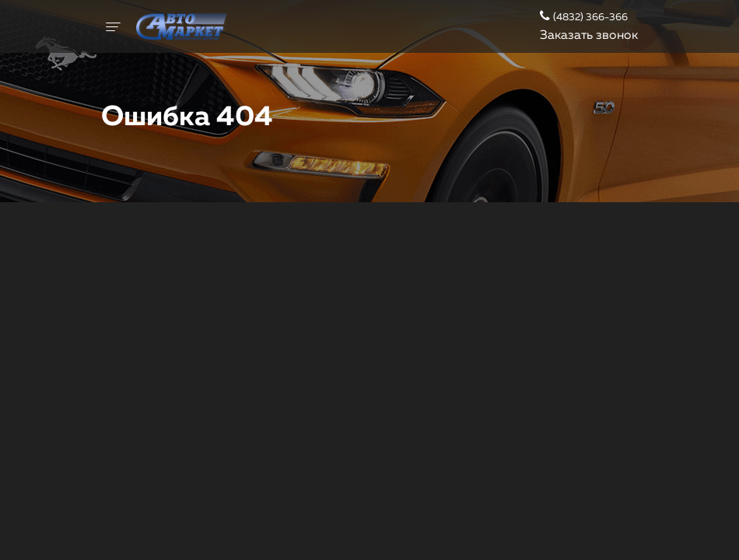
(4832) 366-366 (590, 17)
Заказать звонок (589, 36)
